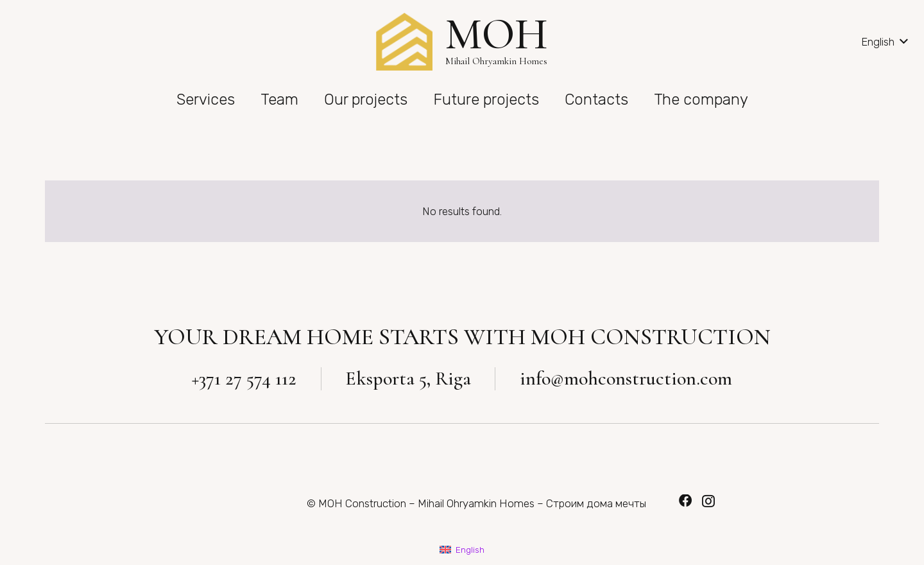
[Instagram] (708, 501)
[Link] (404, 42)
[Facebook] (685, 501)
